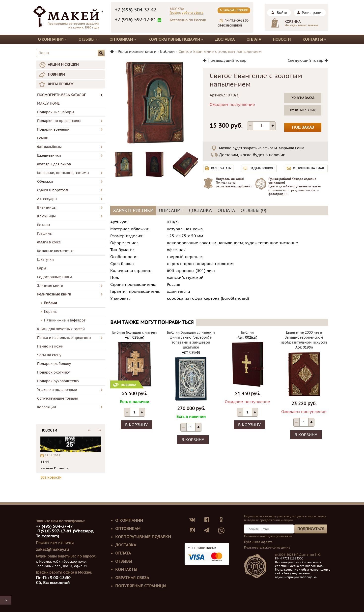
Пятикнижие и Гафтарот (65, 320)
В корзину (136, 425)
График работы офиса (186, 13)
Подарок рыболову (54, 364)
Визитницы (47, 208)
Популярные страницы (141, 586)
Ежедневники (49, 156)
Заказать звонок (234, 10)
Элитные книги (50, 286)
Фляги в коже (49, 242)
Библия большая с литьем (135, 333)
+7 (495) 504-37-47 (136, 10)
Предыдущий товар (225, 60)
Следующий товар (308, 60)
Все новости (51, 478)
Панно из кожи (50, 346)
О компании (52, 39)
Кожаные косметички (56, 251)
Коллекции (47, 407)
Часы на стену (49, 355)
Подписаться (311, 529)
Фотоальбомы (49, 147)
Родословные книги (55, 277)
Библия (247, 333)
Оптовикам (123, 39)
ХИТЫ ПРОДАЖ (61, 84)
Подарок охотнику (53, 372)
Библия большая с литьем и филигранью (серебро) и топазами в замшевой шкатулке (191, 340)
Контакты (314, 39)
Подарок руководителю (58, 381)
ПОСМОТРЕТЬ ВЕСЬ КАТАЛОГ (70, 95)
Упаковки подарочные (57, 390)
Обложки (45, 182)
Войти (282, 13)
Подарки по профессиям (59, 121)
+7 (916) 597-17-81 (135, 20)
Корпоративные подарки (176, 39)
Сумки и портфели (53, 190)
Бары (42, 268)
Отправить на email (309, 168)
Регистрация (313, 13)
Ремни (43, 138)
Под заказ (303, 127)
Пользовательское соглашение (267, 548)
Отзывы (88, 39)
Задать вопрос (262, 168)
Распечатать (221, 168)
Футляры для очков (54, 164)
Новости (282, 39)
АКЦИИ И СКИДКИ (63, 65)
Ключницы (46, 216)
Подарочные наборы (56, 112)
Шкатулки (45, 260)
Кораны (51, 312)
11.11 (45, 462)
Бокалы (44, 225)
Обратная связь (132, 578)
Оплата (254, 39)
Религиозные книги (54, 294)
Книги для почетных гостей (61, 329)
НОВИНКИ (56, 74)
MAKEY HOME (48, 103)
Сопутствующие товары (57, 398)
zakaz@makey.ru (52, 550)
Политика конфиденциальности (268, 536)
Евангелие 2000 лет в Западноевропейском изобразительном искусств (304, 337)
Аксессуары (47, 199)
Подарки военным (53, 130)
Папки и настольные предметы (64, 338)
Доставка (225, 39)
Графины (45, 234)
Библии (51, 303)
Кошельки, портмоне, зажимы (63, 173)
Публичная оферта (258, 542)
